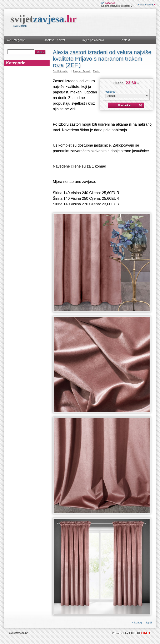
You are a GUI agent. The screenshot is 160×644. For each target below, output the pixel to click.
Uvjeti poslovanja (93, 40)
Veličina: (110, 92)
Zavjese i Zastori (82, 71)
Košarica (110, 3)
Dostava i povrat (54, 40)
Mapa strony (145, 5)
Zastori (97, 71)
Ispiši (149, 623)
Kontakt (125, 40)
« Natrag (137, 623)
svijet (43, 19)
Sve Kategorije (15, 40)
